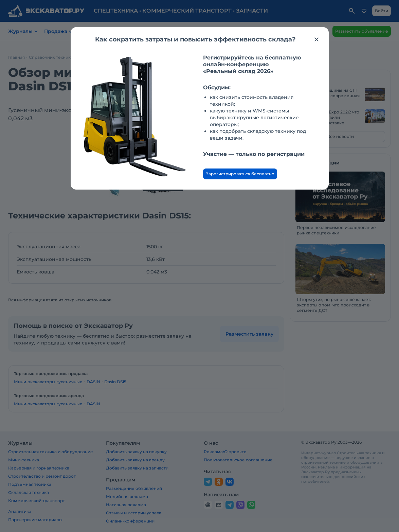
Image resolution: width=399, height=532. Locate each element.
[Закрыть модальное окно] (316, 39)
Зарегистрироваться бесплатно (240, 174)
